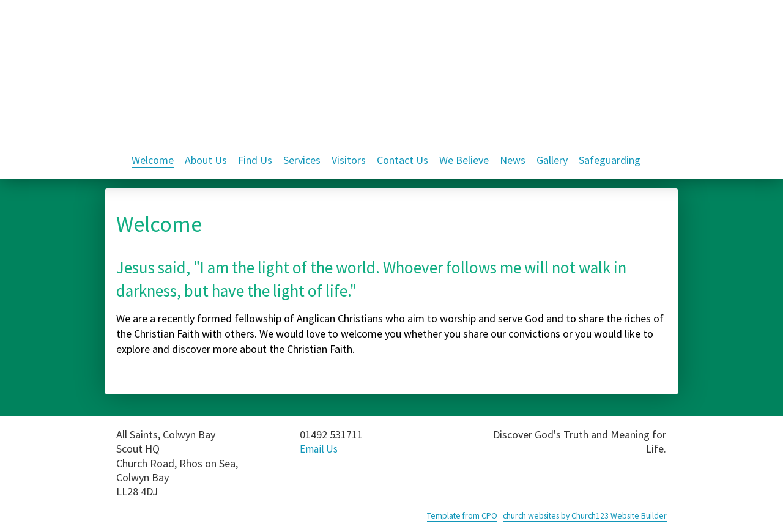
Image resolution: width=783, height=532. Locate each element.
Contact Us (403, 160)
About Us (206, 160)
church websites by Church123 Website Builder (581, 515)
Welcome (153, 160)
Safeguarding (610, 160)
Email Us (320, 449)
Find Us (255, 160)
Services (302, 160)
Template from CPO (454, 515)
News (513, 160)
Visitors (349, 160)
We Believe (464, 160)
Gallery (552, 160)
